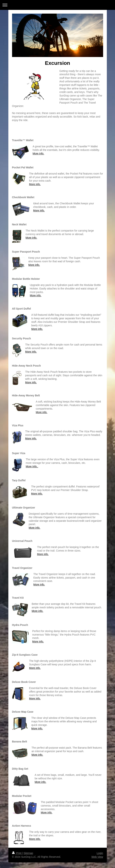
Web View (97, 857)
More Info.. (32, 466)
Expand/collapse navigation (57, 5)
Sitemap (28, 853)
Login (100, 853)
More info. (38, 153)
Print (17, 853)
